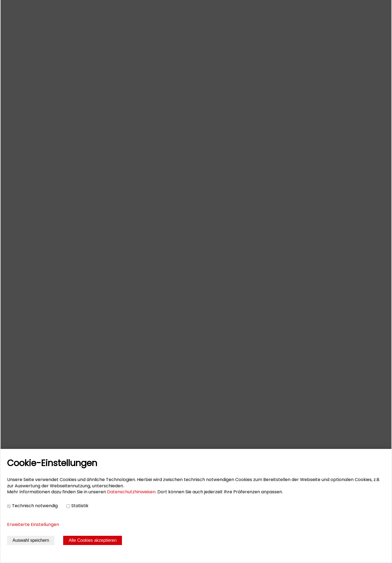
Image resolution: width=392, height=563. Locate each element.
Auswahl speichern (31, 540)
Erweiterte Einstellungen (33, 524)
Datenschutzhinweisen (131, 492)
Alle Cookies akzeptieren (93, 540)
